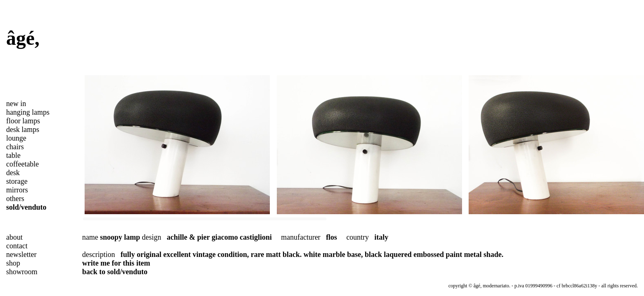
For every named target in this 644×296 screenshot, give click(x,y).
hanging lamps (28, 112)
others (15, 199)
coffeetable (23, 164)
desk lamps (23, 129)
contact (17, 246)
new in (16, 104)
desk (13, 173)
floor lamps (23, 121)
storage (17, 181)
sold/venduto (26, 207)
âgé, (23, 38)
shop (13, 263)
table (13, 155)
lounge (16, 138)
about (14, 237)
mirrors (17, 190)
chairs (15, 147)
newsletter (21, 254)
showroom (22, 272)
